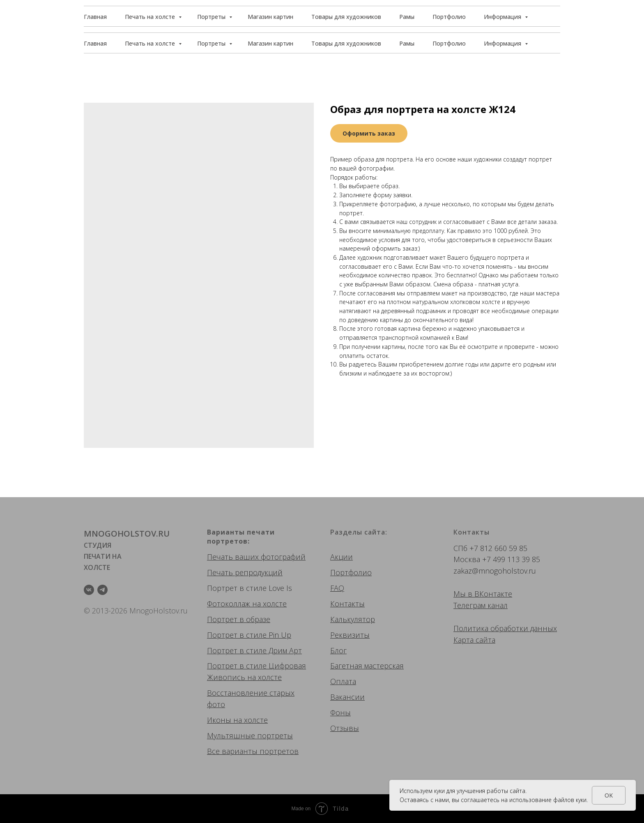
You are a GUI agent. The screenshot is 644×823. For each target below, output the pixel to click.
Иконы (219, 720)
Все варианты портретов (253, 751)
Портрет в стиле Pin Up (249, 635)
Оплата (343, 681)
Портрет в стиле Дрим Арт (254, 650)
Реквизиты (350, 635)
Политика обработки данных (505, 628)
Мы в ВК (469, 594)
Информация (503, 43)
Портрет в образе (239, 619)
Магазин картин (270, 43)
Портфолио (449, 43)
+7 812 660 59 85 (498, 548)
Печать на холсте (151, 43)
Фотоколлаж (229, 604)
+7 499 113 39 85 (511, 559)
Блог (338, 650)
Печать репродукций (245, 572)
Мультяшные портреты (250, 735)
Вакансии (347, 697)
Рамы (407, 43)
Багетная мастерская (367, 666)
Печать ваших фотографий (256, 557)
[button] (523, 16)
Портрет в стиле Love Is (250, 588)
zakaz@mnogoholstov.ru (495, 571)
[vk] (89, 590)
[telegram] (102, 590)
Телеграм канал (481, 605)
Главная (95, 43)
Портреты (212, 43)
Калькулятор (353, 619)
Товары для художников (346, 43)
